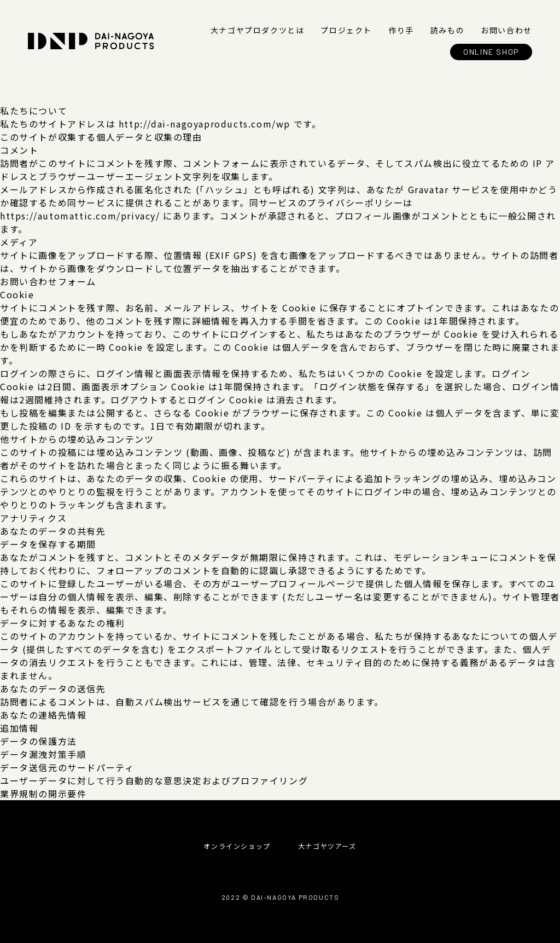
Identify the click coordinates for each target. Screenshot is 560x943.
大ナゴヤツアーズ (327, 846)
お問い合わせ (506, 30)
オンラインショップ (237, 846)
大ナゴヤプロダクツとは (258, 30)
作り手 (401, 30)
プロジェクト (346, 30)
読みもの (447, 30)
